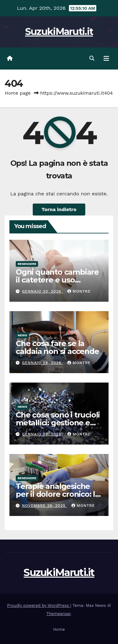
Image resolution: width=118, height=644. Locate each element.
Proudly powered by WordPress (39, 605)
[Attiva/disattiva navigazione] (106, 59)
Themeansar (58, 614)
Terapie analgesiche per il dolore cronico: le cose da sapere (58, 494)
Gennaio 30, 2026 (42, 291)
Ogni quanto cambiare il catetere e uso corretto (57, 280)
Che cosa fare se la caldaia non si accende (57, 347)
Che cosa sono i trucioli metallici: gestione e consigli (58, 423)
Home (59, 629)
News (22, 335)
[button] (92, 58)
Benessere (27, 264)
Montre (79, 291)
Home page (18, 93)
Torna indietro (59, 209)
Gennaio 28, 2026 (42, 363)
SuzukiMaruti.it (59, 32)
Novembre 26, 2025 (45, 506)
